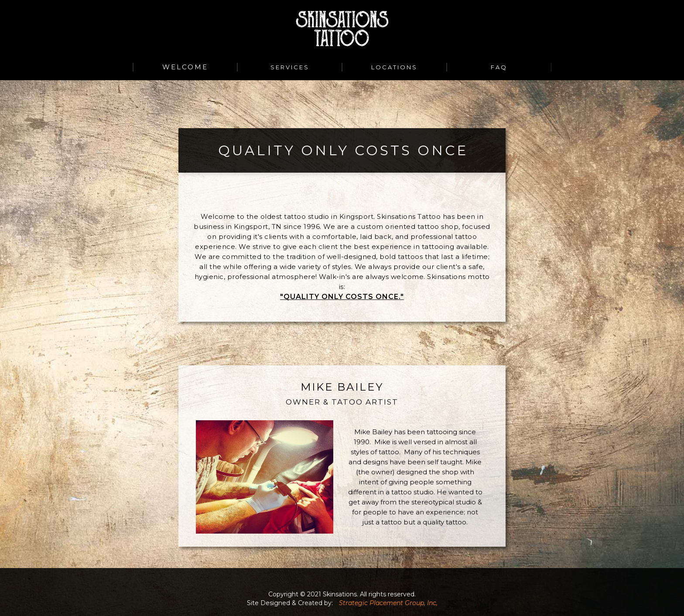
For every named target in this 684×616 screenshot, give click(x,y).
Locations (394, 67)
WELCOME (185, 67)
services (290, 67)
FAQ (499, 67)
